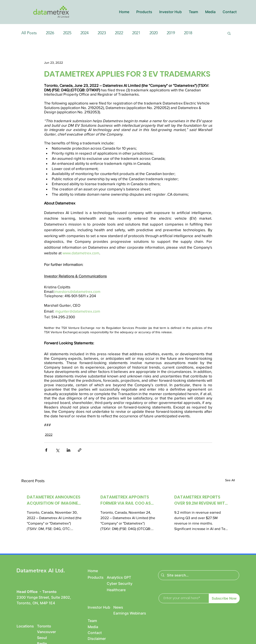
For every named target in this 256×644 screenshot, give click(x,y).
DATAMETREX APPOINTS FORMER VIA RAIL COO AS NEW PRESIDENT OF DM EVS (127, 500)
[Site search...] (198, 575)
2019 (171, 33)
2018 (188, 33)
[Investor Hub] (101, 607)
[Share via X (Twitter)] (57, 450)
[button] (144, 12)
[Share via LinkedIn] (68, 450)
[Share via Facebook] (46, 450)
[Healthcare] (129, 590)
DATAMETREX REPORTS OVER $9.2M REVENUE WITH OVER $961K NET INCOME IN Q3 (201, 500)
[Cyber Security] (124, 583)
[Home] (97, 571)
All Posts (29, 33)
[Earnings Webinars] (135, 613)
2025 (67, 33)
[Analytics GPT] (124, 577)
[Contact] (97, 633)
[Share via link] (80, 450)
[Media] (97, 627)
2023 (102, 33)
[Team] (97, 621)
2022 (119, 33)
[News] (130, 607)
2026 (50, 33)
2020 (154, 33)
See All (230, 480)
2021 (136, 33)
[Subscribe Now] (224, 598)
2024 (85, 33)
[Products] (97, 577)
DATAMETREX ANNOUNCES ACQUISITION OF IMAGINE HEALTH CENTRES (54, 500)
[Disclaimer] (101, 639)
